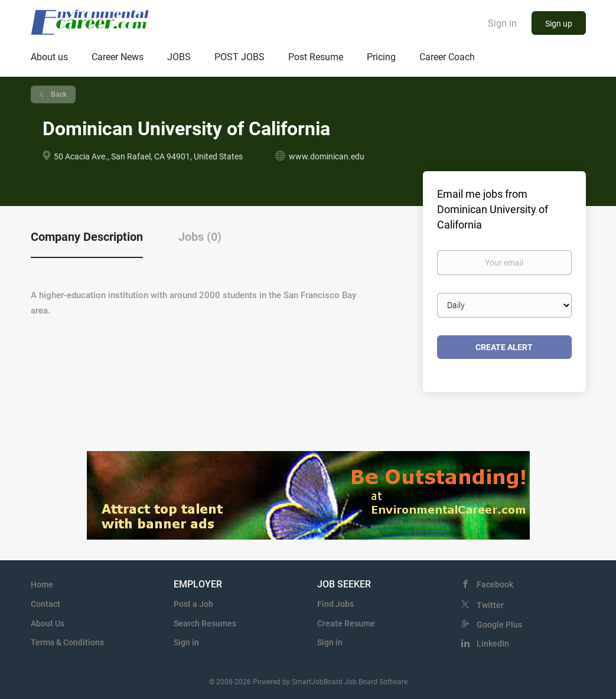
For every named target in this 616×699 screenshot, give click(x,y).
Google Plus (499, 625)
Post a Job (193, 604)
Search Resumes (205, 623)
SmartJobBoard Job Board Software (350, 682)
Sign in (502, 23)
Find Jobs (335, 604)
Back (58, 94)
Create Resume (346, 623)
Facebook (495, 584)
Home (42, 584)
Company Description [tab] (87, 237)
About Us (48, 623)
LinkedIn (493, 644)
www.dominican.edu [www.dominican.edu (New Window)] (327, 156)
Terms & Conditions (67, 642)
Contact (45, 604)
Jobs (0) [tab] (200, 237)
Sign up (559, 24)
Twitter (490, 605)
